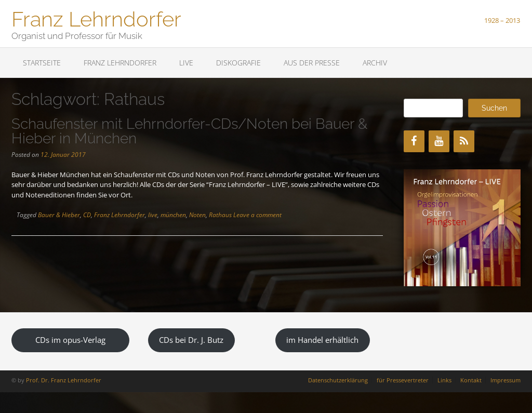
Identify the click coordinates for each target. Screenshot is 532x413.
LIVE (186, 63)
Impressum (506, 380)
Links (444, 380)
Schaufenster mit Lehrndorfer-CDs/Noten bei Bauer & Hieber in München (189, 131)
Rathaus (220, 215)
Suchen (494, 108)
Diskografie (238, 63)
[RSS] (464, 141)
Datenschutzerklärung (338, 380)
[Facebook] (414, 141)
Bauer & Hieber (59, 215)
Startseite (42, 63)
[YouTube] (439, 141)
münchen (173, 215)
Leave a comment (257, 215)
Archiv (375, 63)
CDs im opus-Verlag (70, 340)
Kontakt (471, 380)
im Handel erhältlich (322, 340)
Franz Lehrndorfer (96, 18)
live (153, 215)
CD (87, 215)
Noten (197, 215)
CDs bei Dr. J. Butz (191, 340)
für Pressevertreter (403, 380)
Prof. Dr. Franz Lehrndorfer (64, 380)
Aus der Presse (312, 63)
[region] (462, 228)
